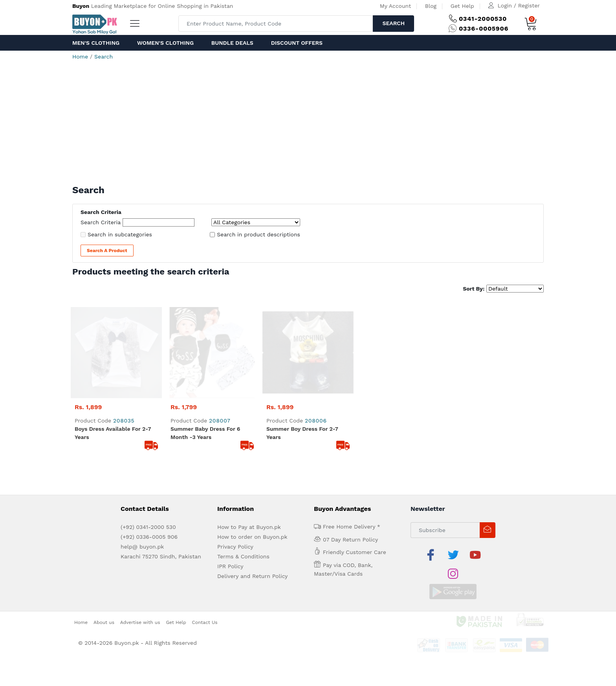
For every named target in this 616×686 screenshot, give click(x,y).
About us (104, 512)
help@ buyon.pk (142, 456)
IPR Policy (230, 475)
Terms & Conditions (243, 465)
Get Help (462, 6)
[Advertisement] (308, 126)
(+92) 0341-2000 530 (148, 436)
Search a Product (107, 251)
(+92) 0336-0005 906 (149, 446)
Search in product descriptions (258, 234)
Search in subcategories (120, 234)
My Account (395, 6)
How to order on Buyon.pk (252, 446)
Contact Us (205, 512)
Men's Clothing (96, 43)
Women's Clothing (165, 43)
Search (393, 23)
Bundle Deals (232, 43)
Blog (431, 6)
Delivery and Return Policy (252, 485)
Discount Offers (297, 43)
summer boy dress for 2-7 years (302, 342)
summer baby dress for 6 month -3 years (205, 342)
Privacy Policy (235, 456)
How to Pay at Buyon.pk (249, 436)
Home (80, 57)
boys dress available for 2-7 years (113, 342)
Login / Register (519, 5)
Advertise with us (140, 512)
